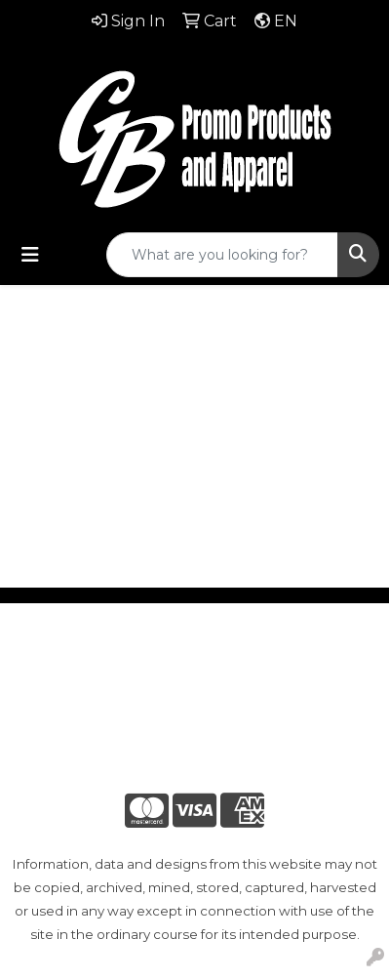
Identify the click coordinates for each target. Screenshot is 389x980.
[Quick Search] (222, 255)
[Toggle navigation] (30, 255)
